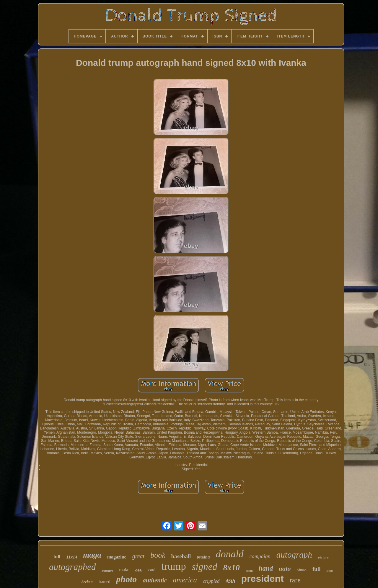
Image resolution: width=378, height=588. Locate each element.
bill (57, 557)
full (316, 569)
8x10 (232, 567)
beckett (87, 582)
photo (126, 579)
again (249, 571)
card (152, 570)
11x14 (72, 557)
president (263, 579)
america (185, 580)
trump (174, 566)
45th (230, 581)
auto (285, 568)
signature (107, 571)
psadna (203, 557)
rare (295, 580)
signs (330, 571)
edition (302, 570)
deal (139, 570)
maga (92, 555)
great (138, 556)
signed (205, 567)
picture (323, 557)
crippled (211, 581)
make (124, 570)
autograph (294, 555)
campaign (260, 556)
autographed (72, 567)
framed (105, 582)
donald (229, 554)
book (158, 555)
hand (266, 568)
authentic (155, 580)
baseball (181, 556)
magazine (117, 557)
